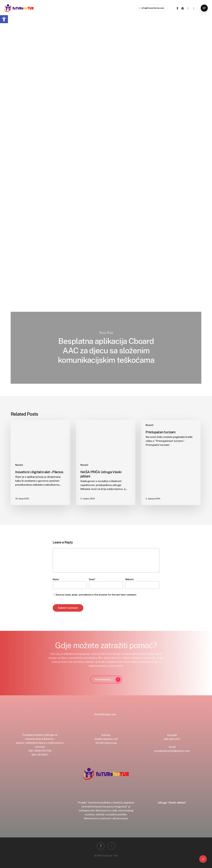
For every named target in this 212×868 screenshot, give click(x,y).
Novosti (59, 31)
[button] (4, 19)
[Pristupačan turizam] (171, 462)
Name (56, 579)
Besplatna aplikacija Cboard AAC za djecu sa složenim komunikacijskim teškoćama (106, 348)
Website (129, 579)
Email (93, 579)
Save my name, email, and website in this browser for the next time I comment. (96, 595)
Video (73, 31)
